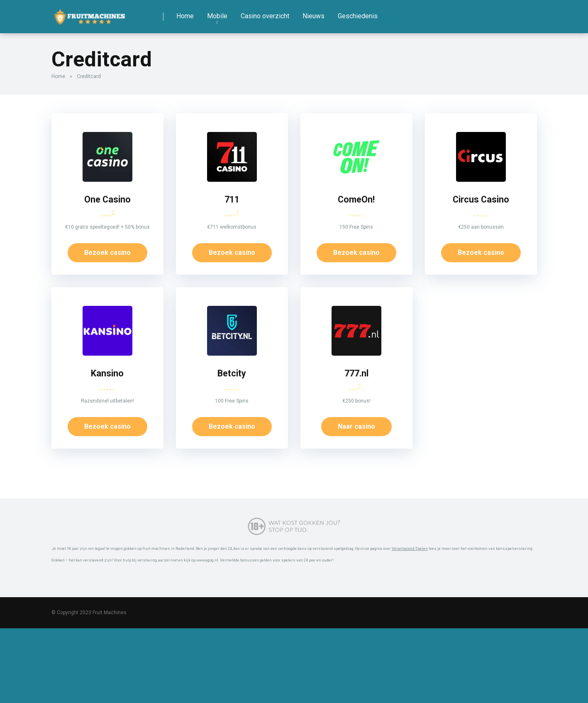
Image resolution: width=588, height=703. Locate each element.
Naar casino (356, 426)
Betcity (232, 373)
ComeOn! (356, 199)
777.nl (356, 373)
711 (232, 199)
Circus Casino (481, 199)
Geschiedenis (358, 16)
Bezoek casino (107, 253)
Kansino (107, 373)
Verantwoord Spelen (410, 548)
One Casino (107, 199)
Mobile (217, 16)
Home (185, 16)
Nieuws (314, 16)
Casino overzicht (265, 16)
